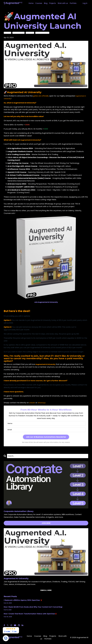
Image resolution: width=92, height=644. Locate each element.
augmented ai (30, 33)
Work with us (63, 3)
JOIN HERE (46, 524)
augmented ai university (42, 33)
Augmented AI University (24, 92)
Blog (45, 3)
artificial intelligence (18, 33)
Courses (38, 3)
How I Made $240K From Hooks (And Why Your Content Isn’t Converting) (33, 608)
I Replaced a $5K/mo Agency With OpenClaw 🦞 (23, 601)
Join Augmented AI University (46, 302)
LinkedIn (32, 403)
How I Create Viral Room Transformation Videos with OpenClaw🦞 (30, 614)
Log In (85, 3)
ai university (8, 33)
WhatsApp (43, 403)
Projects (52, 3)
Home (30, 3)
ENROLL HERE (46, 591)
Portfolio (74, 3)
